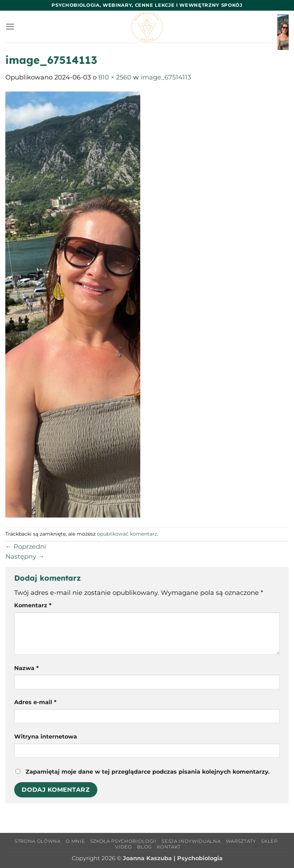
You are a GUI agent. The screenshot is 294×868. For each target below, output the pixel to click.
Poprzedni (26, 546)
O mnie (75, 841)
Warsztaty (241, 841)
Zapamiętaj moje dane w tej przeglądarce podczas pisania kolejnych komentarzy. (148, 772)
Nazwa (26, 668)
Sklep (269, 841)
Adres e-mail (35, 702)
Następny (25, 556)
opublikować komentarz (127, 534)
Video (123, 847)
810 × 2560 (115, 77)
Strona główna (38, 841)
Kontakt (169, 847)
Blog (145, 847)
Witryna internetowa (46, 737)
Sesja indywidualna (191, 841)
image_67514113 (166, 77)
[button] (10, 27)
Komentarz (33, 605)
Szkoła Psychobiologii (123, 841)
